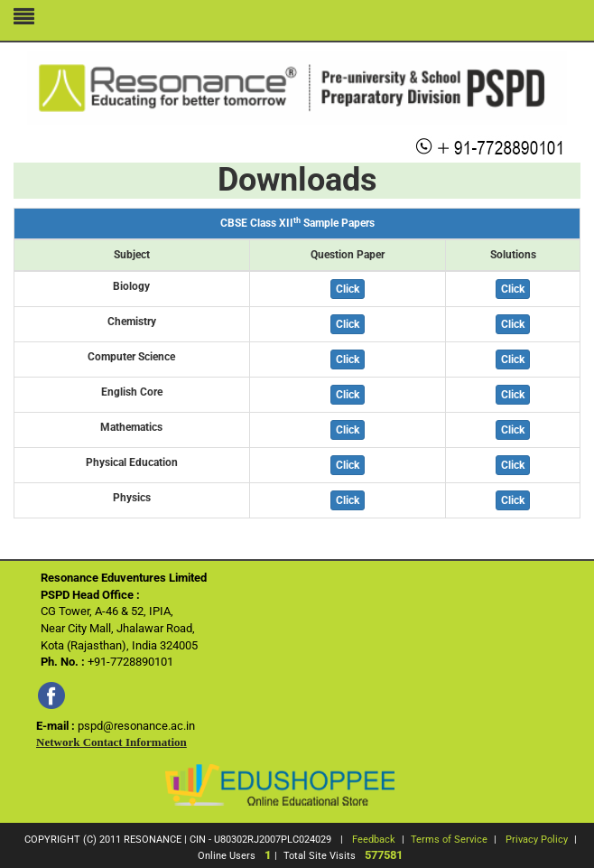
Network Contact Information (111, 742)
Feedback (374, 840)
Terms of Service (449, 840)
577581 (384, 855)
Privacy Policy (537, 840)
